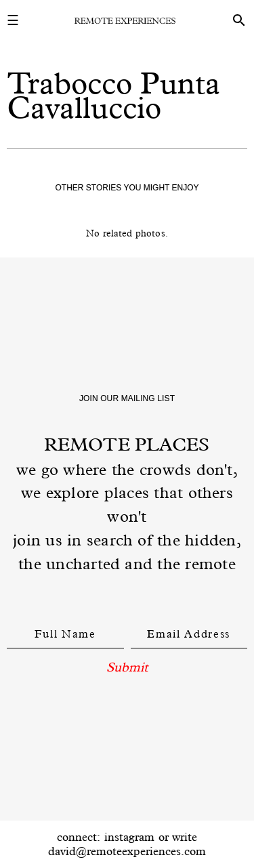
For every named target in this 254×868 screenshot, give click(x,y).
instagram (129, 837)
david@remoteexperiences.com (127, 851)
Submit (127, 667)
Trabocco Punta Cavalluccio (113, 95)
